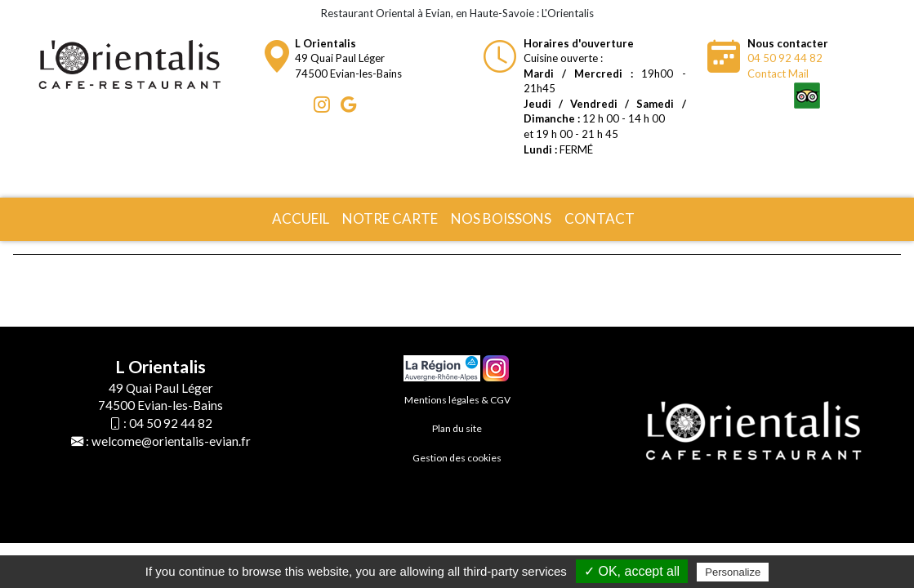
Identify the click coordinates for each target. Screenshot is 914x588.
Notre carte (390, 218)
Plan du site (457, 428)
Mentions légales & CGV (457, 400)
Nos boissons (501, 218)
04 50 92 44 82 (785, 58)
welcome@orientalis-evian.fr (171, 441)
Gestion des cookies (457, 458)
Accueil (301, 218)
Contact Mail (778, 73)
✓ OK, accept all (632, 571)
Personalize (733, 572)
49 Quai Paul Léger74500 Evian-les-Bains (348, 58)
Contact (600, 218)
